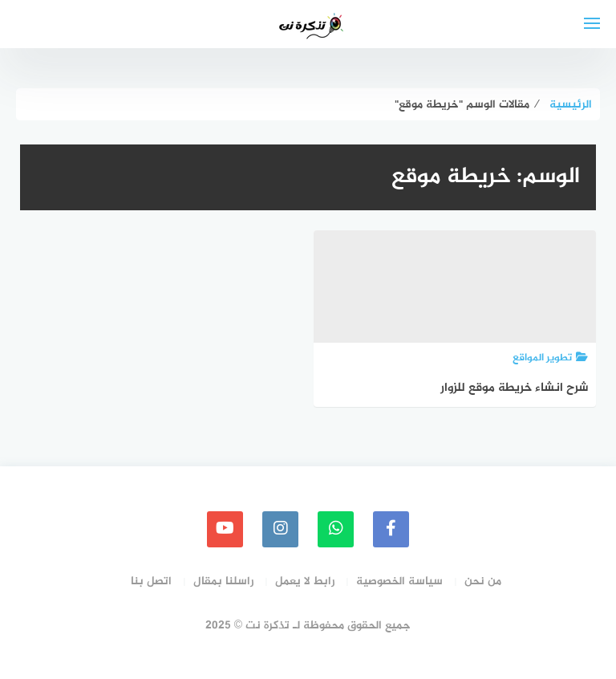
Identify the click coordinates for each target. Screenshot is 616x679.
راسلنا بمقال (223, 581)
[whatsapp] (336, 529)
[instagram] (280, 529)
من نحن (483, 581)
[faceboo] (391, 529)
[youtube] (225, 529)
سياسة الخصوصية (399, 581)
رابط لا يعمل (305, 581)
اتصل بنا (151, 581)
